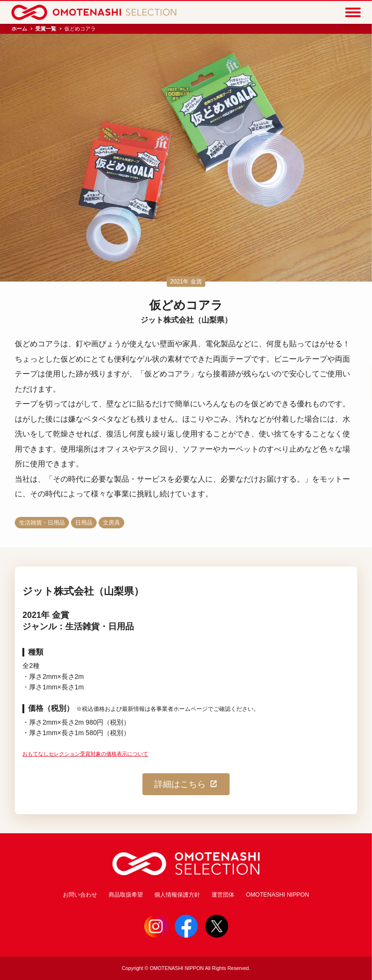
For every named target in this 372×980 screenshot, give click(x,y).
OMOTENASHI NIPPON (277, 895)
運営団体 (223, 895)
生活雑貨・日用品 (42, 523)
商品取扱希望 (126, 895)
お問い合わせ (80, 895)
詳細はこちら (186, 784)
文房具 (111, 523)
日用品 (84, 523)
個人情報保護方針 (177, 895)
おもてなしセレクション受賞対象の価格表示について (85, 754)
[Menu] (353, 12)
